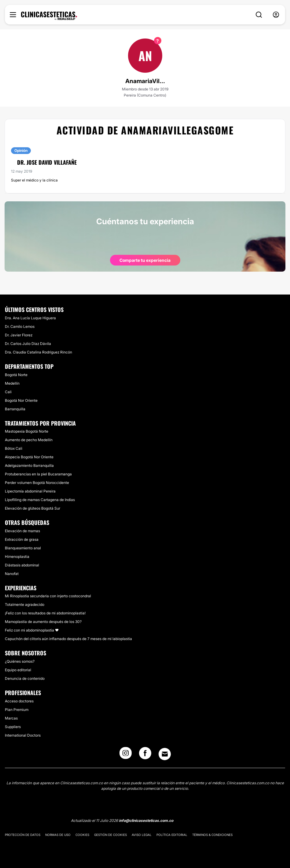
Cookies (82, 835)
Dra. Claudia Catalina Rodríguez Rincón (39, 352)
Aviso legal (142, 835)
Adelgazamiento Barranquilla (29, 465)
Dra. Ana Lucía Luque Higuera (30, 318)
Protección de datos (23, 835)
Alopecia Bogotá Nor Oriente (29, 457)
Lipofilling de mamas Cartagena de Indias (40, 500)
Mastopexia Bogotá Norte (27, 431)
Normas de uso (58, 835)
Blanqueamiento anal (23, 548)
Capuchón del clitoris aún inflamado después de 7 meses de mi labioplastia (68, 639)
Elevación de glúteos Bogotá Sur (33, 508)
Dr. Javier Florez (19, 335)
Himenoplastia (17, 557)
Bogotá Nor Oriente (21, 400)
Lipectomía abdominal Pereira (30, 491)
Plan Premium (17, 710)
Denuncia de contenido (25, 678)
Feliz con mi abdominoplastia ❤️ (32, 630)
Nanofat (12, 574)
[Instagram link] (126, 755)
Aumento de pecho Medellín (29, 440)
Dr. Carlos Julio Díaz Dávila (28, 344)
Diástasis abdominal (22, 565)
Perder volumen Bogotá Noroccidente (37, 483)
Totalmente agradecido (25, 604)
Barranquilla (15, 409)
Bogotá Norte (16, 375)
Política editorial (172, 835)
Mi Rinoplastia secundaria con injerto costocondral (48, 596)
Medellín (12, 383)
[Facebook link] (145, 755)
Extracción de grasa (22, 539)
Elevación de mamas (22, 531)
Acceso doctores (19, 701)
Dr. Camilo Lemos (20, 326)
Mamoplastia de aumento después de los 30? (43, 622)
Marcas (11, 718)
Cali (8, 392)
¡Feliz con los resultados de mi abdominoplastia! (45, 613)
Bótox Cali (14, 448)
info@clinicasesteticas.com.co (146, 820)
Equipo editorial (18, 670)
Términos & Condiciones (212, 835)
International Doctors (23, 735)
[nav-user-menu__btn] (276, 15)
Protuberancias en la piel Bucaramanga (38, 474)
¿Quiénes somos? (20, 661)
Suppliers (13, 727)
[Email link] (165, 754)
